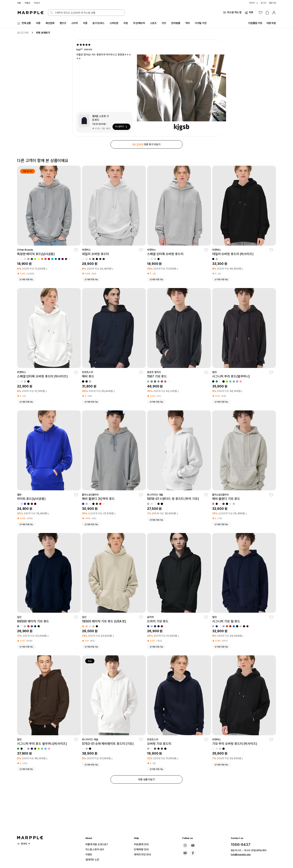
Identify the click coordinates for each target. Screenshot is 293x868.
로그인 (262, 3)
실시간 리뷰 (24, 33)
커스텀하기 (120, 127)
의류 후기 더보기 (146, 145)
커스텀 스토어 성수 (97, 850)
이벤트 (89, 855)
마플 (19, 3)
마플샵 (28, 3)
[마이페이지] (274, 13)
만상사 (38, 3)
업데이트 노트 (94, 860)
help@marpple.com (239, 854)
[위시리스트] (260, 13)
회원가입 (272, 3)
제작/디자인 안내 (144, 855)
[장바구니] (267, 13)
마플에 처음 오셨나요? (98, 844)
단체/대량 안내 (142, 850)
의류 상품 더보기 (146, 782)
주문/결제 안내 (142, 844)
